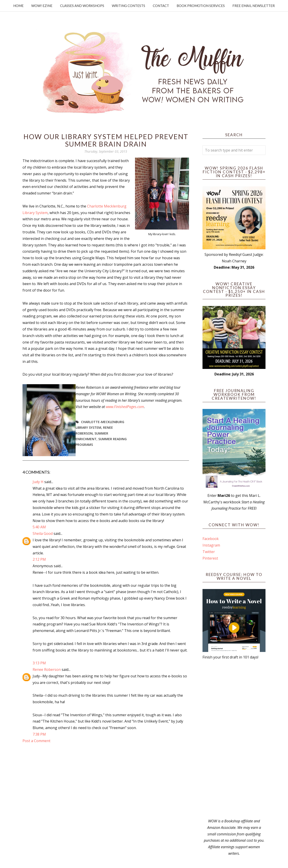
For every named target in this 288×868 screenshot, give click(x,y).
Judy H (38, 482)
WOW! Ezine (42, 6)
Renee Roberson (47, 669)
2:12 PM (39, 559)
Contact (161, 6)
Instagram (211, 545)
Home (18, 6)
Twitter (209, 552)
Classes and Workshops (82, 6)
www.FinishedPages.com (125, 407)
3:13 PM (39, 663)
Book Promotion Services (201, 6)
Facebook (211, 539)
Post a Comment (36, 741)
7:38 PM (39, 734)
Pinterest (210, 558)
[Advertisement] (234, 739)
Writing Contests (128, 6)
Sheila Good (43, 533)
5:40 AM (39, 527)
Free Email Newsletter (254, 6)
